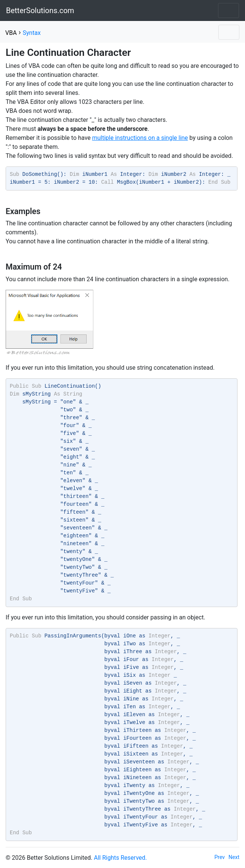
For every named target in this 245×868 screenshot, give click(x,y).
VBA (11, 33)
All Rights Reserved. (120, 858)
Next (234, 857)
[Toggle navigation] (228, 10)
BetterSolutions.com (40, 10)
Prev (220, 857)
